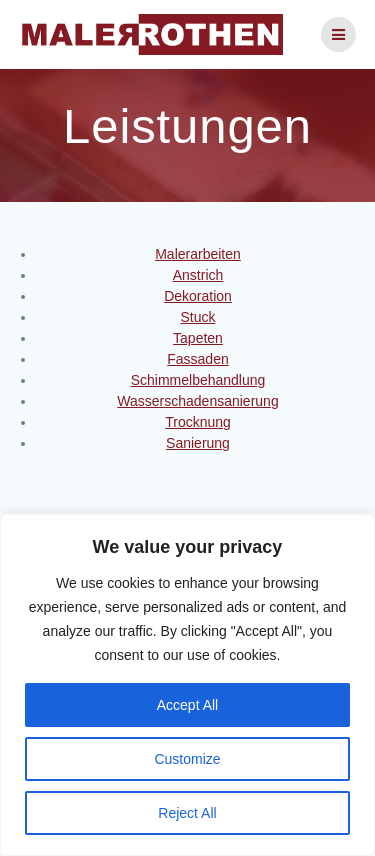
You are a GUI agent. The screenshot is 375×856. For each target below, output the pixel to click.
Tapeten (198, 338)
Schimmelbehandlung (198, 380)
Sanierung (198, 443)
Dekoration (198, 296)
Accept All (187, 705)
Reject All (187, 813)
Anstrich (198, 275)
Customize (187, 759)
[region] (187, 685)
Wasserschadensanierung (197, 401)
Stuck (197, 317)
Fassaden (197, 359)
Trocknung (198, 422)
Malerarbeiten (198, 254)
